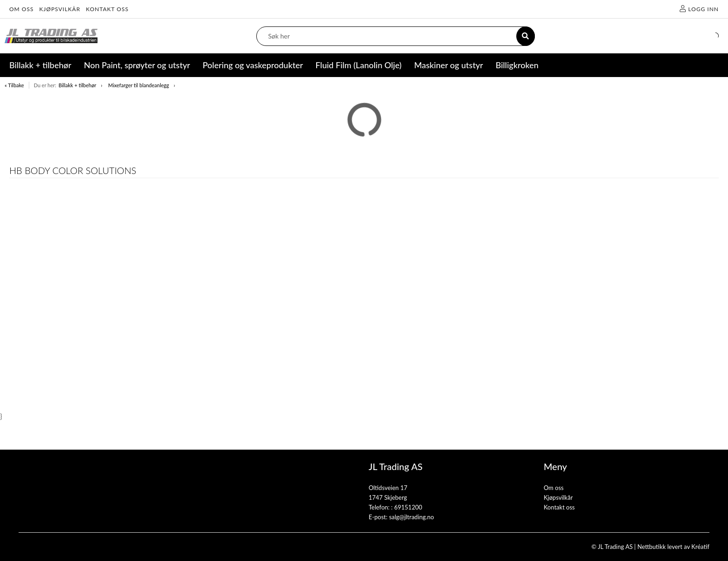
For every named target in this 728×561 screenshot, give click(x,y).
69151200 (408, 507)
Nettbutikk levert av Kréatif (673, 547)
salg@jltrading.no (412, 517)
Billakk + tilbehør (77, 85)
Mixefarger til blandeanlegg (139, 85)
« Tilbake (14, 85)
